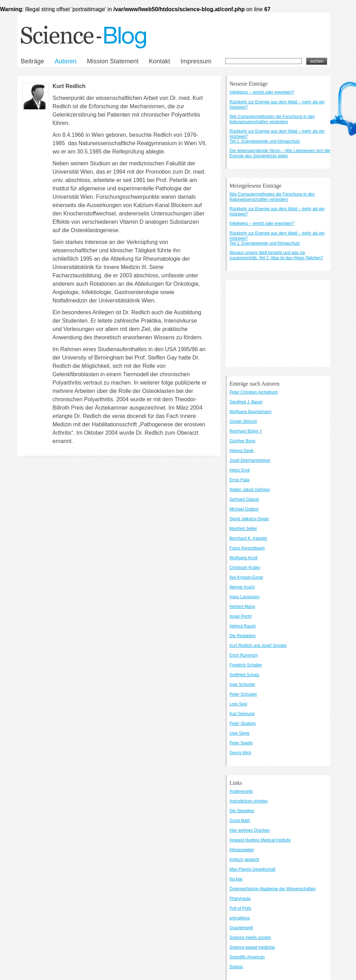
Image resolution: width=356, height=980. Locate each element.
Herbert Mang (242, 607)
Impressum (196, 61)
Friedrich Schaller (246, 665)
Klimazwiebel (242, 850)
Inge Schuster (242, 685)
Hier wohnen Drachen (250, 830)
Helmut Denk (241, 451)
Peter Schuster (243, 694)
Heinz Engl (240, 470)
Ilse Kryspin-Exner (246, 577)
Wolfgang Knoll (244, 558)
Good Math (240, 821)
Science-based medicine (252, 947)
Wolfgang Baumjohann (250, 412)
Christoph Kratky (245, 568)
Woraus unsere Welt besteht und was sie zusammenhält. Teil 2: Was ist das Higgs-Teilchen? (276, 255)
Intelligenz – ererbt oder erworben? (262, 92)
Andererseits (241, 791)
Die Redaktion (242, 636)
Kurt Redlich (69, 86)
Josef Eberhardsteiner (250, 460)
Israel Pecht (240, 616)
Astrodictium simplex (249, 801)
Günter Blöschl (243, 421)
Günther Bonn (242, 441)
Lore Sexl (238, 704)
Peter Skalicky (243, 724)
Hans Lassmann (245, 597)
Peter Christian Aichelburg (254, 392)
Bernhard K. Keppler (248, 538)
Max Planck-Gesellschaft (252, 869)
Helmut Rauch (243, 626)
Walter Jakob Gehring (250, 490)
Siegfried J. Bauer (246, 402)
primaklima (240, 918)
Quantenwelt (241, 928)
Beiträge (33, 61)
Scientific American (247, 957)
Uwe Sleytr (240, 733)
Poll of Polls (240, 908)
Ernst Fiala (239, 480)
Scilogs (236, 967)
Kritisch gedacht (244, 860)
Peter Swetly (241, 743)
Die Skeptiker (242, 811)
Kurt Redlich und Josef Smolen (258, 646)
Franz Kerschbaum (247, 548)
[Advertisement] (278, 323)
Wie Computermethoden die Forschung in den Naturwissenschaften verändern (272, 119)
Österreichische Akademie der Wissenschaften (273, 889)
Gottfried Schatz (244, 675)
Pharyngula (240, 899)
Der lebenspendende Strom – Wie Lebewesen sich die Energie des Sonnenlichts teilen (280, 153)
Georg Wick (240, 753)
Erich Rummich (244, 655)
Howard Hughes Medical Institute (260, 840)
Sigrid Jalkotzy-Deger (249, 519)
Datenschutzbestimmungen (122, 323)
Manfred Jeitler (243, 529)
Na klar (236, 879)
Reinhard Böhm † (246, 431)
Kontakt (159, 61)
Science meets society (250, 938)
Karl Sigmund (242, 714)
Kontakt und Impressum (80, 323)
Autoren (66, 61)
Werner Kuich (242, 587)
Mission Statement (113, 61)
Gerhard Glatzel (244, 499)
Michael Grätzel (244, 509)
